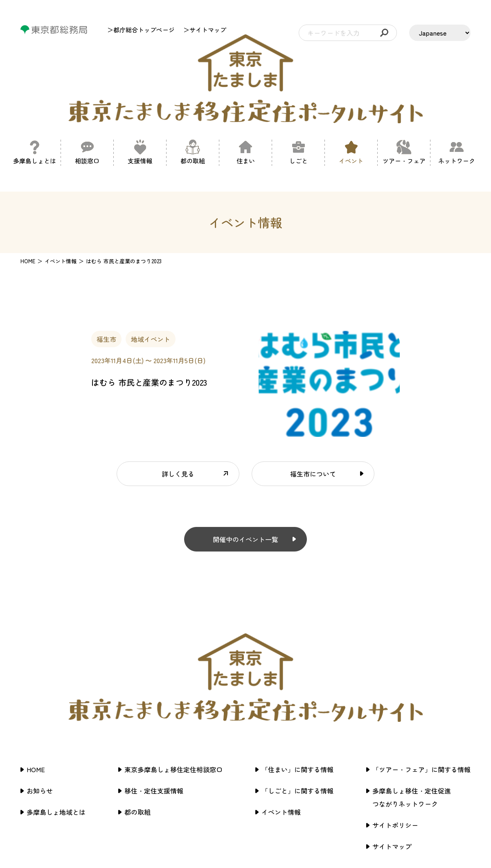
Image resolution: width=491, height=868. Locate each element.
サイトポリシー (395, 735)
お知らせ (40, 700)
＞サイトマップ (205, 30)
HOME (28, 216)
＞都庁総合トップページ (141, 30)
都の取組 (137, 721)
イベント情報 (281, 721)
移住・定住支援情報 (154, 700)
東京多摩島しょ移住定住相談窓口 (173, 679)
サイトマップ (392, 756)
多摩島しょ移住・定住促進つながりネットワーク (412, 707)
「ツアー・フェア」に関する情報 (421, 679)
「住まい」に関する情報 (297, 679)
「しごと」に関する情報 (297, 700)
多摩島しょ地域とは (56, 721)
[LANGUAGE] (440, 33)
